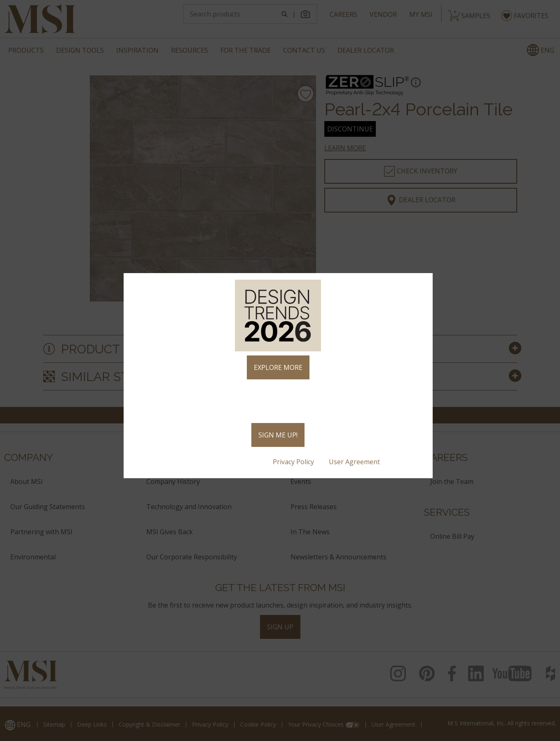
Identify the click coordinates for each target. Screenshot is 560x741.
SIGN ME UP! (278, 435)
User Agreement (355, 462)
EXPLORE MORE (278, 367)
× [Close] (423, 283)
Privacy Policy (294, 462)
